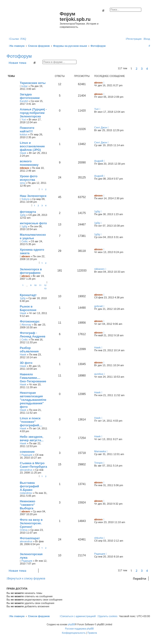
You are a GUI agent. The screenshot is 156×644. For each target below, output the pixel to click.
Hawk (23, 153)
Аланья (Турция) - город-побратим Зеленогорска (33, 113)
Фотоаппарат (30, 538)
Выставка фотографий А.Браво (29, 486)
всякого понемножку (29, 163)
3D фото (26, 363)
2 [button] (137, 69)
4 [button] (147, 69)
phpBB (72, 624)
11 (40, 285)
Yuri (24, 119)
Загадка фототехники (30, 96)
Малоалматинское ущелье (33, 236)
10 (35, 285)
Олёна (24, 530)
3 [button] (142, 69)
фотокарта (28, 212)
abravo (98, 83)
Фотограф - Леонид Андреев (33, 335)
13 (45, 288)
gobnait (98, 306)
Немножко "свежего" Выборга (28, 505)
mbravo (24, 168)
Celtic (25, 241)
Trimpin (98, 463)
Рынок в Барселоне (28, 308)
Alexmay (26, 325)
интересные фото (33, 223)
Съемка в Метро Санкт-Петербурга (33, 465)
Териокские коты (33, 83)
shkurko (99, 538)
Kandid (24, 101)
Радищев (27, 455)
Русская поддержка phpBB (79, 629)
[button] (151, 69)
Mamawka (100, 451)
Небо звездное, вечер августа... (32, 438)
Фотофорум (19, 56)
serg (22, 183)
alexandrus (26, 470)
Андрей (99, 161)
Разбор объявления (29, 350)
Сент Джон (101, 127)
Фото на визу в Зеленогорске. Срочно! (31, 523)
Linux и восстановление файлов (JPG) (32, 146)
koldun (24, 134)
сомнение (27, 452)
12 (45, 285)
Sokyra (25, 199)
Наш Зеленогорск (33, 196)
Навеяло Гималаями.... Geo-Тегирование (33, 378)
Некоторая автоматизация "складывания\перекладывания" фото (33, 400)
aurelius (99, 374)
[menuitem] (23, 39)
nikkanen (99, 269)
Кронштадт (28, 295)
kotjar (25, 86)
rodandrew (26, 493)
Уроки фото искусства (29, 178)
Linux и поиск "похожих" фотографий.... (31, 422)
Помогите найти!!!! (27, 130)
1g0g (23, 215)
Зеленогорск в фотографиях (31, 271)
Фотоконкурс (30, 321)
